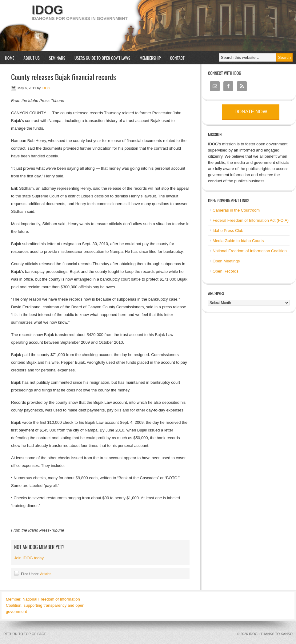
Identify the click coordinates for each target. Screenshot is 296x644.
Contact (177, 58)
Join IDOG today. (29, 558)
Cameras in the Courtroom (236, 210)
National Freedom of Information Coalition (250, 251)
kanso (287, 634)
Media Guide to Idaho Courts (238, 241)
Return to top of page (25, 634)
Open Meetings (226, 261)
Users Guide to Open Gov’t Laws (102, 58)
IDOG (47, 10)
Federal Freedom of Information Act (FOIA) (251, 220)
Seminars (55, 58)
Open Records (226, 271)
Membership (150, 58)
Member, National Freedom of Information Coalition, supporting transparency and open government (45, 605)
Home (10, 58)
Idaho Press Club (228, 231)
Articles (46, 574)
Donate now (251, 112)
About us (29, 58)
